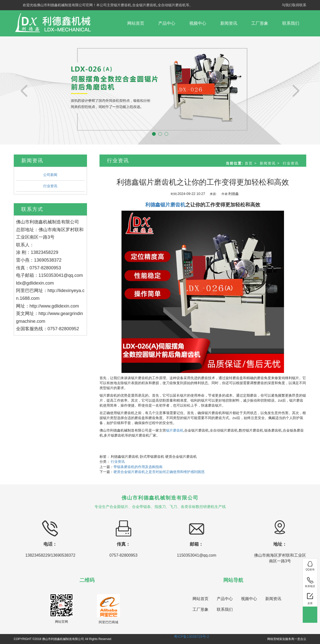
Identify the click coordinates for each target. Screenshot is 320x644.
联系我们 (291, 23)
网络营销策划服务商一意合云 (287, 639)
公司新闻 (50, 175)
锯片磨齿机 (175, 430)
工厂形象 (260, 23)
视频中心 (198, 23)
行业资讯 (50, 186)
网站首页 (136, 23)
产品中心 (167, 23)
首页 (249, 163)
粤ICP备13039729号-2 (191, 637)
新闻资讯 (229, 23)
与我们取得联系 (294, 5)
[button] (24, 90)
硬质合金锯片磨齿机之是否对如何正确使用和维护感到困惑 (159, 472)
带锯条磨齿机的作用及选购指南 (138, 467)
